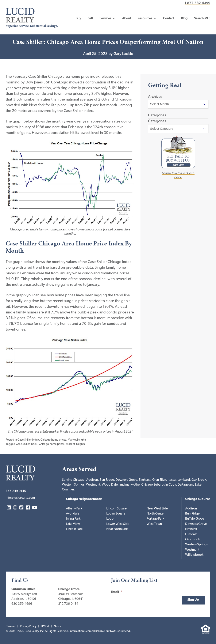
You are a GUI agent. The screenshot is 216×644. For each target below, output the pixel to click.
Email (117, 592)
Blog (184, 18)
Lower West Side (118, 524)
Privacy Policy (28, 626)
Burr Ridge (192, 514)
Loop (110, 519)
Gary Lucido (123, 54)
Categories (157, 121)
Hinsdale (191, 534)
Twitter (21, 508)
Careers (11, 626)
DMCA (45, 626)
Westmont (192, 550)
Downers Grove (196, 524)
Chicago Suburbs (198, 499)
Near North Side (117, 529)
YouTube (35, 508)
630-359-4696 (22, 604)
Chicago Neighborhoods (84, 499)
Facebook (28, 508)
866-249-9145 (16, 491)
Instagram (15, 508)
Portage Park (155, 519)
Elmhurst (191, 529)
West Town (154, 524)
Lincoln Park (74, 529)
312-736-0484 (68, 604)
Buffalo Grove (195, 519)
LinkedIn (9, 508)
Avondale (73, 514)
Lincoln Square (116, 509)
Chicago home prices (53, 440)
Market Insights (77, 440)
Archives (155, 97)
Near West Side (157, 509)
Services (105, 18)
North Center (156, 514)
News (57, 626)
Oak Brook (192, 540)
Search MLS (202, 18)
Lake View (73, 524)
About (127, 18)
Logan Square (116, 514)
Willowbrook (194, 555)
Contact (169, 18)
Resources (145, 18)
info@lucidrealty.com (20, 498)
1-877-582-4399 (197, 3)
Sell (90, 18)
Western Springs (196, 545)
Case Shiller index (28, 440)
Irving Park (73, 519)
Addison (191, 509)
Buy (78, 18)
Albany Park (74, 509)
